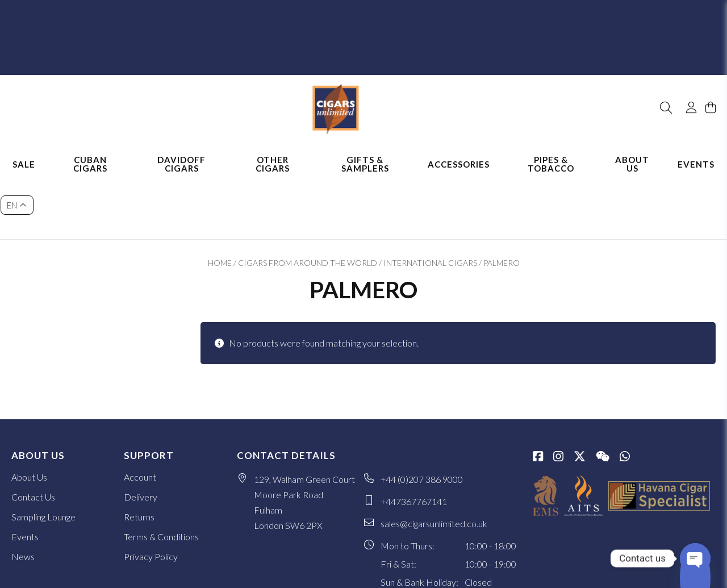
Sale (24, 152)
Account (140, 413)
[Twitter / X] (580, 393)
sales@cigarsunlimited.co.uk (434, 459)
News (23, 492)
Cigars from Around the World (308, 199)
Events (696, 152)
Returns (139, 453)
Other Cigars (273, 152)
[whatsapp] (625, 393)
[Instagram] (558, 393)
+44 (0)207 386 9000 (422, 415)
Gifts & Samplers (365, 152)
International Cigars (430, 199)
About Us (632, 152)
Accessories (459, 152)
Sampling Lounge (43, 453)
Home (220, 199)
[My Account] (686, 78)
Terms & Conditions (161, 472)
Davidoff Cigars (181, 152)
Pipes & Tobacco (551, 152)
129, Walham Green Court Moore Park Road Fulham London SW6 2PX (304, 438)
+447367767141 (414, 437)
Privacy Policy (151, 492)
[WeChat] (603, 393)
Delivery (141, 433)
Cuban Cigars (90, 152)
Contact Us (33, 433)
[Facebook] (538, 393)
